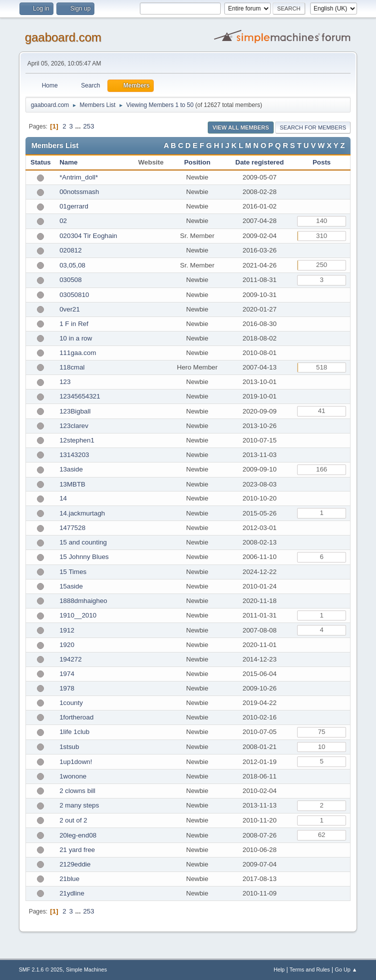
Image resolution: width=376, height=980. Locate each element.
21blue (69, 879)
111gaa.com (78, 353)
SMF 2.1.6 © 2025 (41, 969)
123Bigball (75, 411)
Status (41, 162)
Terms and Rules (310, 969)
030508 (70, 280)
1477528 (72, 528)
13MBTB (72, 484)
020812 (70, 250)
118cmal (72, 367)
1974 (67, 674)
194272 (70, 659)
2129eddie (75, 864)
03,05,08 (72, 265)
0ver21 (70, 309)
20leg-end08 (78, 835)
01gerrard (74, 206)
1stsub (69, 747)
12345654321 (80, 396)
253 (88, 126)
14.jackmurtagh (82, 513)
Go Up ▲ (346, 969)
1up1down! (76, 762)
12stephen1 (77, 440)
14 (63, 498)
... (79, 126)
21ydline (72, 893)
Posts (322, 162)
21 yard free (77, 850)
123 (65, 382)
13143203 (74, 455)
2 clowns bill (77, 791)
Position (197, 162)
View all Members (240, 127)
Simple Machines (86, 969)
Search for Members (313, 127)
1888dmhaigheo (83, 601)
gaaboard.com (63, 37)
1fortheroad (76, 717)
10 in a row (76, 338)
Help (279, 969)
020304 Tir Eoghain (88, 236)
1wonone (73, 776)
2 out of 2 (73, 820)
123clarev (74, 426)
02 (63, 221)
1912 (67, 630)
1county (71, 703)
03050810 (74, 295)
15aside (71, 586)
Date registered (259, 162)
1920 (67, 645)
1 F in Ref (74, 324)
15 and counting (83, 542)
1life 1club (74, 732)
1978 (67, 688)
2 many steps (79, 805)
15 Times (73, 572)
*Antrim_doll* (79, 177)
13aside (71, 469)
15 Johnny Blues (84, 557)
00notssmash (79, 192)
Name (68, 162)
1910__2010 (78, 615)
